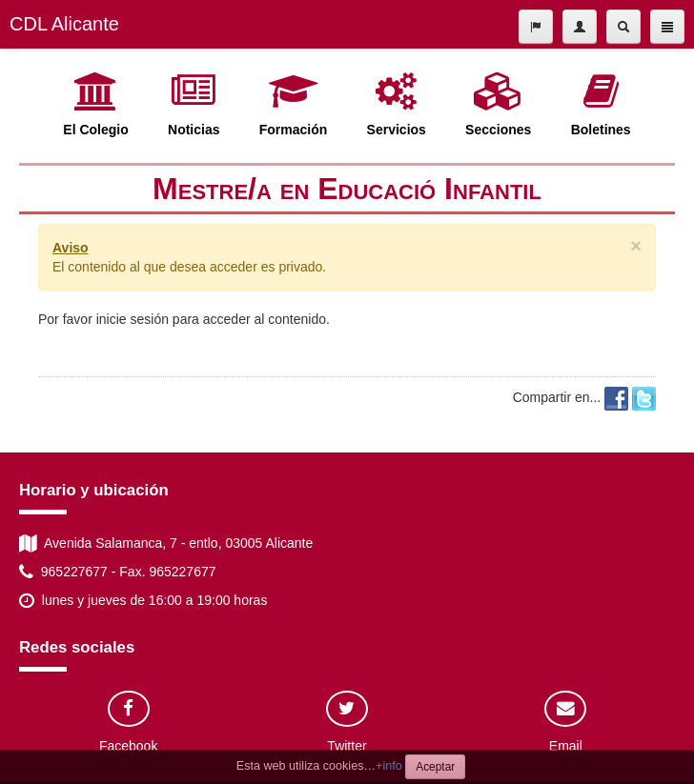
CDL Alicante (64, 24)
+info (389, 766)
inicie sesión (133, 319)
